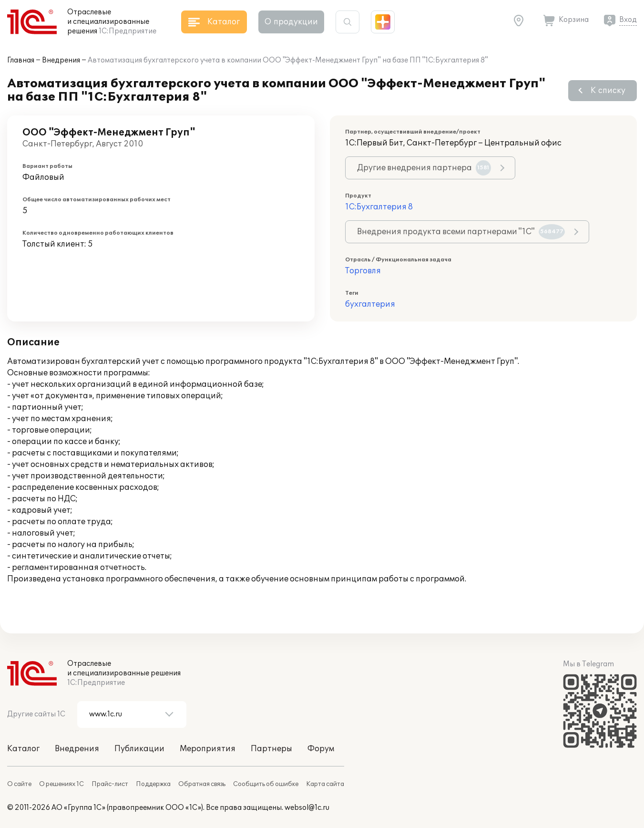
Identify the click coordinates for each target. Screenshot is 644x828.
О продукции (291, 22)
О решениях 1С (61, 784)
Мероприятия (208, 749)
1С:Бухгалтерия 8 (379, 207)
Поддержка (153, 784)
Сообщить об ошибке (266, 784)
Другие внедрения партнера (424, 168)
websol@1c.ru (307, 808)
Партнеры (271, 749)
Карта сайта (325, 784)
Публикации (139, 749)
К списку (608, 91)
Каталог (23, 749)
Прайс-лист (110, 784)
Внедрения (61, 60)
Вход (628, 20)
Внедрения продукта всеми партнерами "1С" (461, 232)
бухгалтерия (370, 304)
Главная (21, 60)
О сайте (19, 784)
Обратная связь (202, 784)
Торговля (363, 271)
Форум (321, 749)
